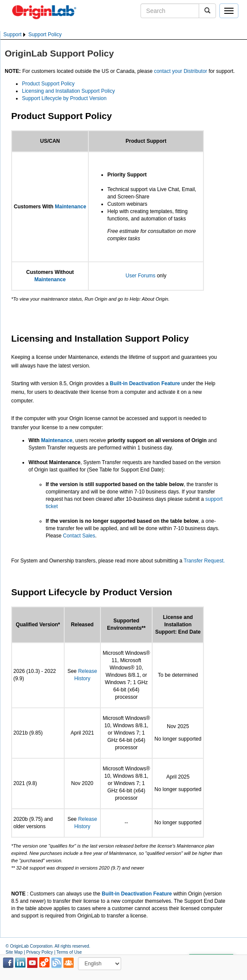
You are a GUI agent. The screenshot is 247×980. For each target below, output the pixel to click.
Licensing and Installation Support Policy (68, 91)
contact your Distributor (180, 71)
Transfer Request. (204, 561)
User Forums (140, 276)
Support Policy (45, 35)
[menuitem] (15, 35)
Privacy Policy (40, 952)
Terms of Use (69, 952)
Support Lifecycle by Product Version (64, 98)
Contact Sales (79, 536)
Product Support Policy (48, 84)
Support (13, 35)
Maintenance (70, 207)
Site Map (14, 952)
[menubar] (33, 35)
